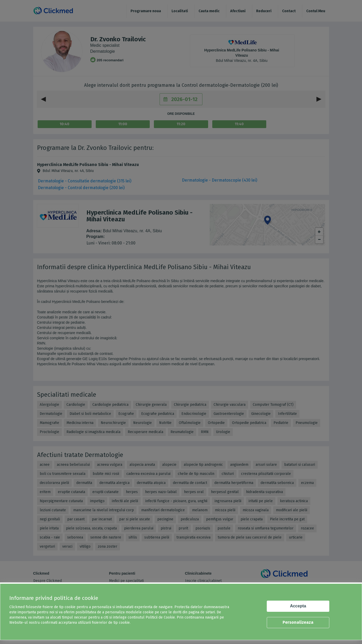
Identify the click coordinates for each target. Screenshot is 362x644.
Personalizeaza (298, 622)
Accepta (298, 606)
